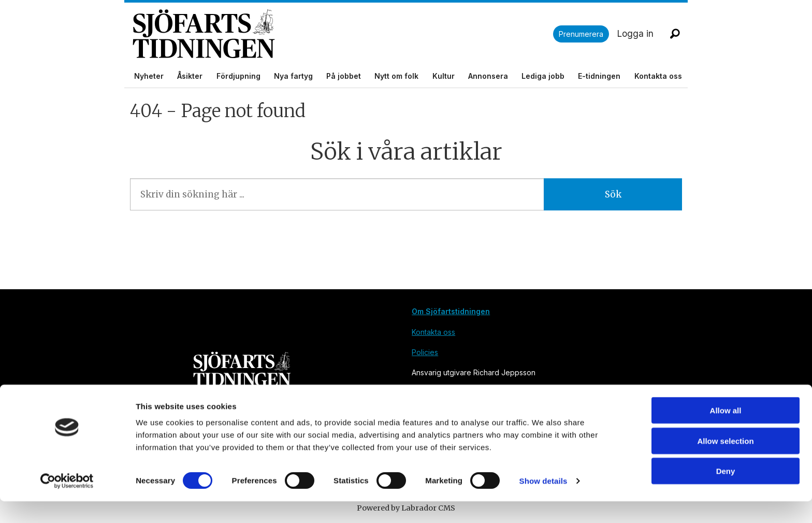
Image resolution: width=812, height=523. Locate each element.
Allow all (726, 432)
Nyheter (149, 76)
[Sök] (675, 34)
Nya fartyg (293, 76)
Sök (613, 194)
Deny (726, 493)
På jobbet (344, 76)
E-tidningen (599, 76)
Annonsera (488, 76)
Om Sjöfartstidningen (451, 311)
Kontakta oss (658, 76)
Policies (425, 352)
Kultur (444, 76)
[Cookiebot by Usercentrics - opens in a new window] (67, 503)
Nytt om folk (396, 76)
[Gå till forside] (343, 34)
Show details (543, 503)
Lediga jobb (543, 76)
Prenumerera (581, 34)
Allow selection (725, 463)
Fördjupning (238, 76)
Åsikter (190, 76)
